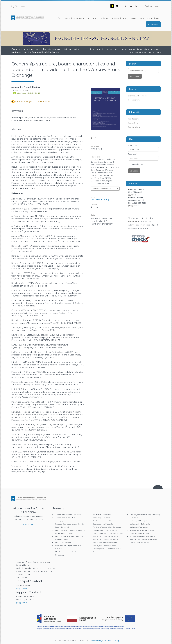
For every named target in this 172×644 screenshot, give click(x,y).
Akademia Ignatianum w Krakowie (68, 515)
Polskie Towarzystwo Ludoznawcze (105, 539)
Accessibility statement (101, 640)
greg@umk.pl (134, 206)
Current (92, 18)
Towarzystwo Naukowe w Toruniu (105, 546)
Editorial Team (120, 18)
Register (148, 6)
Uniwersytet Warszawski (139, 527)
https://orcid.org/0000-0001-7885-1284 (29, 93)
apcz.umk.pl (29, 524)
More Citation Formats (102, 189)
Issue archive (134, 100)
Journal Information (74, 18)
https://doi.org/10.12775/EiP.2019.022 (33, 101)
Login (157, 6)
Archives (104, 18)
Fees (134, 18)
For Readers (133, 119)
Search (136, 76)
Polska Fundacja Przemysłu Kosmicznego (108, 533)
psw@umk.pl (134, 195)
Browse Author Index (137, 96)
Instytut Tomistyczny (63, 543)
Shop (117, 640)
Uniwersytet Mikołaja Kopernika (142, 521)
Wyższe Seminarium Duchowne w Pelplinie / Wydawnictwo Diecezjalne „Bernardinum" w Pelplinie (143, 539)
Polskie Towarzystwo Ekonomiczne (105, 536)
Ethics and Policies (149, 18)
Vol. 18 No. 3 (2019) (100, 200)
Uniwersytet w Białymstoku (140, 524)
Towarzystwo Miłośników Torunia (105, 543)
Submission (153, 24)
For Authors (133, 123)
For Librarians (134, 127)
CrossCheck (134, 221)
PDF (94, 138)
